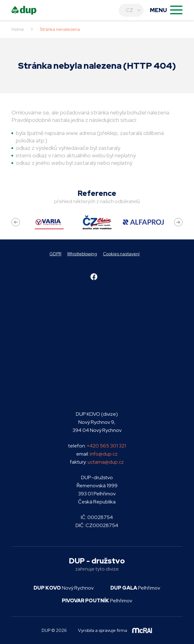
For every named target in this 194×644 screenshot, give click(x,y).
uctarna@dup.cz (106, 462)
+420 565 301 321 (106, 446)
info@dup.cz (104, 454)
